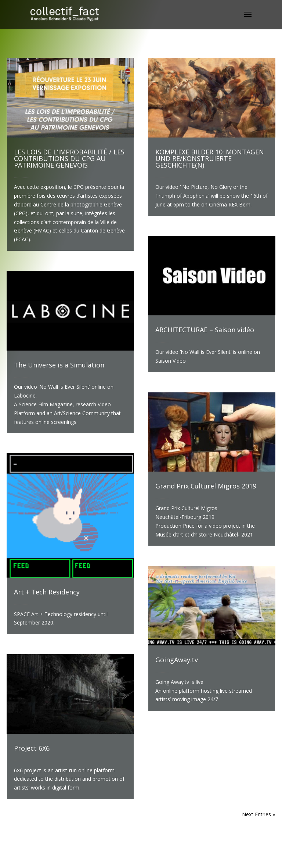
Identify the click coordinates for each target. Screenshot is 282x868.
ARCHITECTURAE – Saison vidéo (205, 330)
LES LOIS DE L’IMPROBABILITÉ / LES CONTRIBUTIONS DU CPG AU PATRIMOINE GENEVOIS (69, 158)
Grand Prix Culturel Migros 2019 (206, 486)
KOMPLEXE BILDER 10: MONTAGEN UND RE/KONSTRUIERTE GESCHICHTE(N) (210, 158)
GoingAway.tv (177, 660)
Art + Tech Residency (47, 592)
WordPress (181, 858)
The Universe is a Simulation (59, 365)
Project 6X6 (32, 748)
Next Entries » (258, 814)
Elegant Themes (129, 858)
